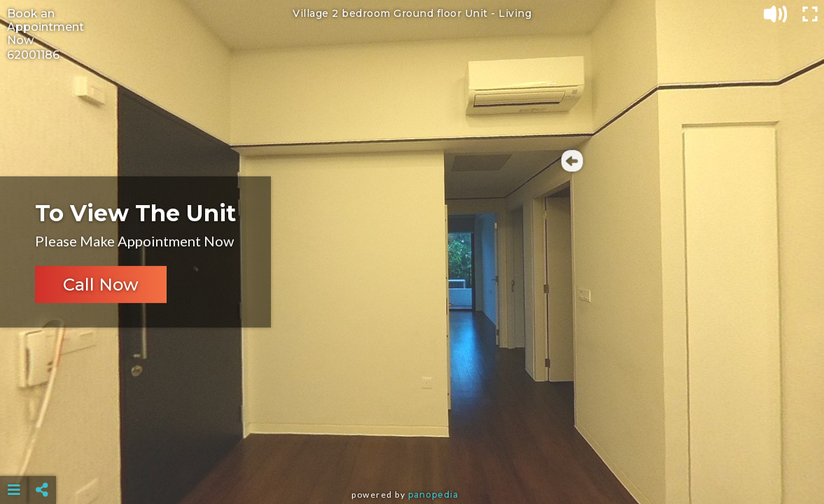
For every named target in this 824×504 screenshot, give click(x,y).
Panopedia (433, 495)
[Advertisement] (412, 455)
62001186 (33, 55)
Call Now (101, 285)
